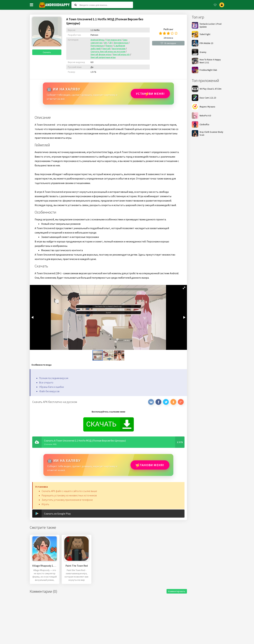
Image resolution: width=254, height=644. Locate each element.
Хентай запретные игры (103, 57)
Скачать (47, 52)
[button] (184, 288)
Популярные (97, 46)
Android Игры (97, 40)
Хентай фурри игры (101, 54)
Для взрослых (121, 43)
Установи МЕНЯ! (150, 94)
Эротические (119, 49)
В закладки (168, 43)
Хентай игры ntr (121, 54)
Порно (109, 46)
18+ (106, 43)
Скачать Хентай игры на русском (108, 51)
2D (110, 43)
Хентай (106, 49)
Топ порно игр (114, 40)
